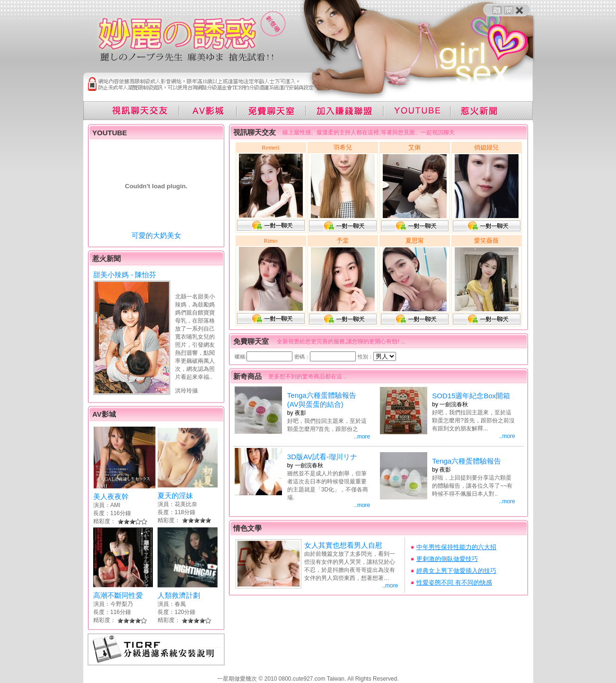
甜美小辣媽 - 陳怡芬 (125, 275)
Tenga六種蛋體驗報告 (466, 461)
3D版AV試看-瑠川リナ (322, 457)
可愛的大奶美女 (156, 235)
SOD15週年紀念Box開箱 (471, 396)
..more (362, 437)
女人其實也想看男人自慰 (343, 545)
